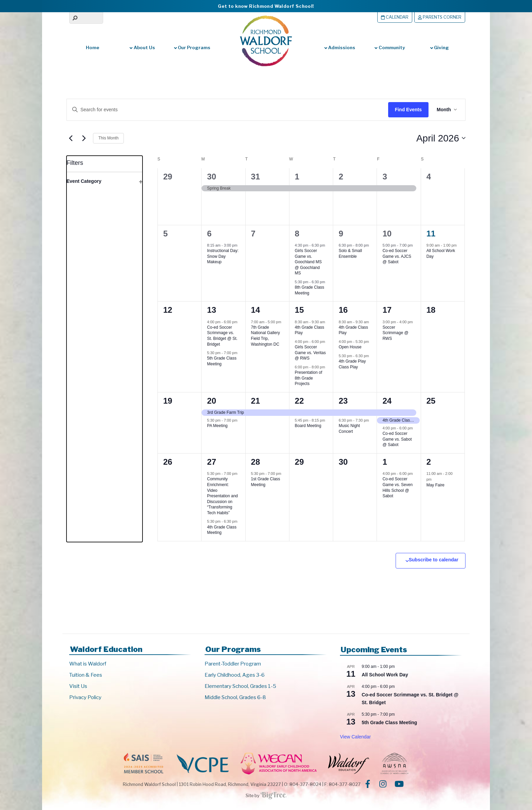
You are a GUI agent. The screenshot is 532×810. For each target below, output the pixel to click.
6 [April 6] (209, 234)
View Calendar (355, 737)
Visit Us (78, 686)
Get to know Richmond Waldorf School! (266, 6)
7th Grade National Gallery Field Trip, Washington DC (265, 336)
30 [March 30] (212, 177)
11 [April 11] (431, 234)
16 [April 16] (343, 310)
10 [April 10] (387, 234)
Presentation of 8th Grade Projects (309, 378)
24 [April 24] (387, 401)
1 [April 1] (297, 177)
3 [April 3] (385, 177)
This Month (108, 138)
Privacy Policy (85, 697)
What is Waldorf (88, 664)
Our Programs (192, 47)
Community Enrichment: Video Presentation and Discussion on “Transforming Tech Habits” (222, 496)
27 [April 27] (212, 462)
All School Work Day (385, 675)
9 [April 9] (341, 234)
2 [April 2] (341, 177)
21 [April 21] (256, 401)
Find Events (408, 110)
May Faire (435, 485)
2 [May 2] (429, 462)
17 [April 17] (387, 310)
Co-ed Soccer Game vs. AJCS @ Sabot (397, 256)
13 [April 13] (212, 310)
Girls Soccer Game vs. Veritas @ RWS (310, 353)
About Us (142, 47)
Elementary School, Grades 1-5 (240, 686)
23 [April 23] (343, 401)
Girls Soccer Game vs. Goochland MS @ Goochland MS (308, 262)
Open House (350, 347)
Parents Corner (440, 17)
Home (93, 47)
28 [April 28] (256, 462)
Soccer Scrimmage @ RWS (395, 333)
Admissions (340, 47)
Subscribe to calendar (434, 560)
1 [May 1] (385, 462)
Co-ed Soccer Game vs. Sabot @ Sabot (397, 439)
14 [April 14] (256, 310)
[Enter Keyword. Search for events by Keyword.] (221, 110)
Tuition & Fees (86, 675)
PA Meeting (217, 426)
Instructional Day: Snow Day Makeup (223, 256)
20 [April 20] (212, 401)
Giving (440, 47)
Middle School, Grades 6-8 (235, 697)
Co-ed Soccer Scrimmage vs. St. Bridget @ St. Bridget (222, 336)
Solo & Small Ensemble (350, 254)
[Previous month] (71, 138)
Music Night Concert (349, 429)
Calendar (395, 17)
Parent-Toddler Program (233, 664)
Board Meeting (308, 426)
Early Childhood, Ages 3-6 (235, 675)
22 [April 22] (299, 401)
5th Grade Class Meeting (389, 722)
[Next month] (84, 138)
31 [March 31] (256, 177)
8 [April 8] (297, 234)
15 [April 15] (299, 310)
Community (389, 47)
